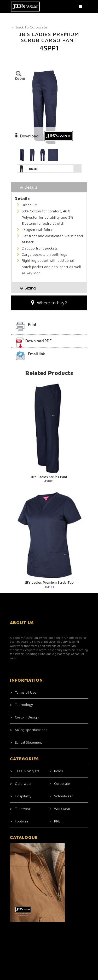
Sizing (28, 288)
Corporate (29, 27)
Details (28, 187)
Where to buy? (49, 303)
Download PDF (38, 341)
